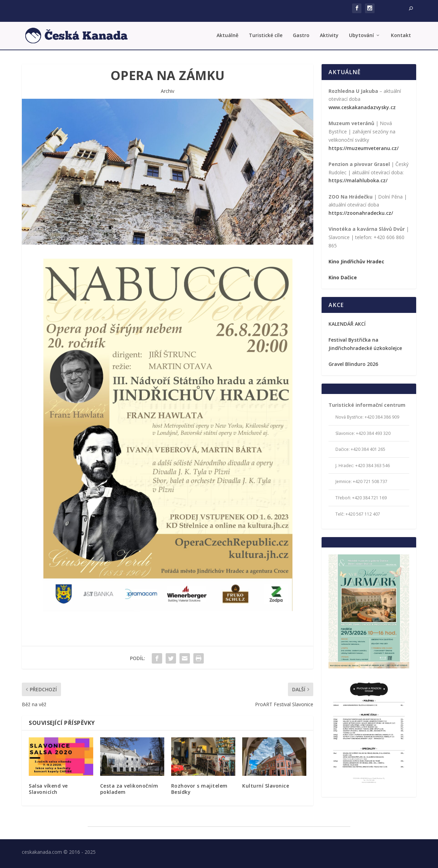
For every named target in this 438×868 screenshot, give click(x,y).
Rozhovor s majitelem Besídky (199, 789)
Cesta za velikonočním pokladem (129, 789)
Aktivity (329, 36)
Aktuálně (227, 36)
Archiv (168, 91)
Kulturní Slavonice (266, 786)
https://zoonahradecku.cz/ (361, 213)
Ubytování (361, 36)
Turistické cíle (266, 36)
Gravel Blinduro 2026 (353, 364)
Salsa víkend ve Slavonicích (48, 789)
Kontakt (401, 36)
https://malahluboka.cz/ (358, 180)
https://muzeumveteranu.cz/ (363, 148)
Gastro (301, 36)
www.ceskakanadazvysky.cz (362, 107)
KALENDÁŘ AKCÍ (347, 324)
